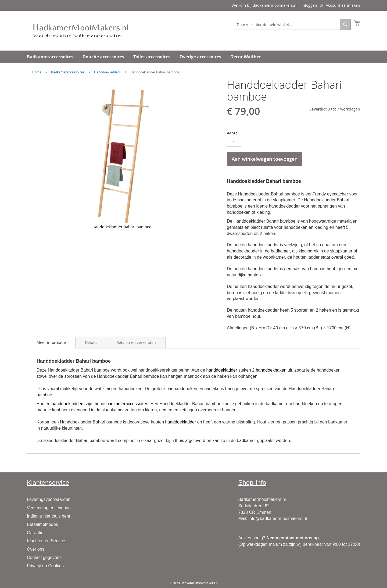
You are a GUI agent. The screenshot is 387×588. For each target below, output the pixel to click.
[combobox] (292, 24)
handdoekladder (222, 370)
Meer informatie (51, 342)
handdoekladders (68, 404)
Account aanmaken (343, 5)
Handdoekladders (107, 72)
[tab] (51, 343)
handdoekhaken (271, 370)
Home (37, 72)
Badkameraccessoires (68, 72)
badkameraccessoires (127, 404)
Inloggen (309, 5)
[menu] (193, 57)
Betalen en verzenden (136, 342)
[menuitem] (50, 57)
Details (91, 342)
